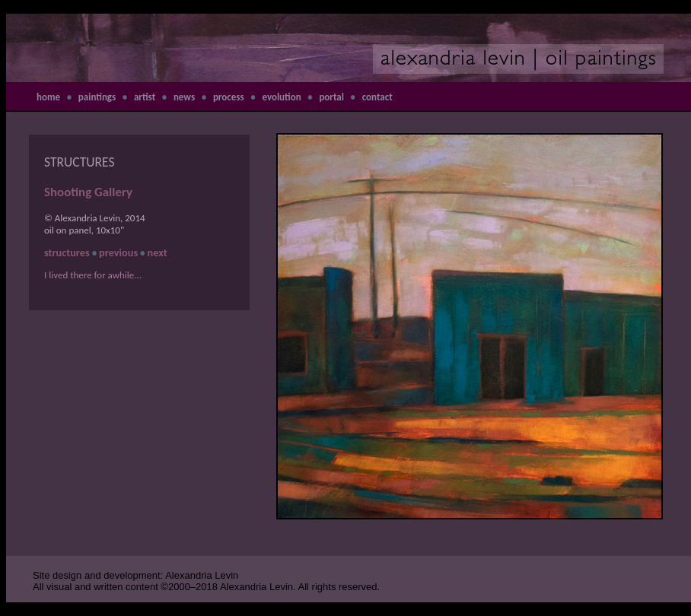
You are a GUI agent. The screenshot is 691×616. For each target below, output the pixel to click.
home (48, 97)
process (229, 97)
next (158, 252)
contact (377, 97)
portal (331, 97)
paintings (97, 97)
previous (118, 252)
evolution (281, 97)
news (184, 97)
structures (67, 252)
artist (145, 97)
